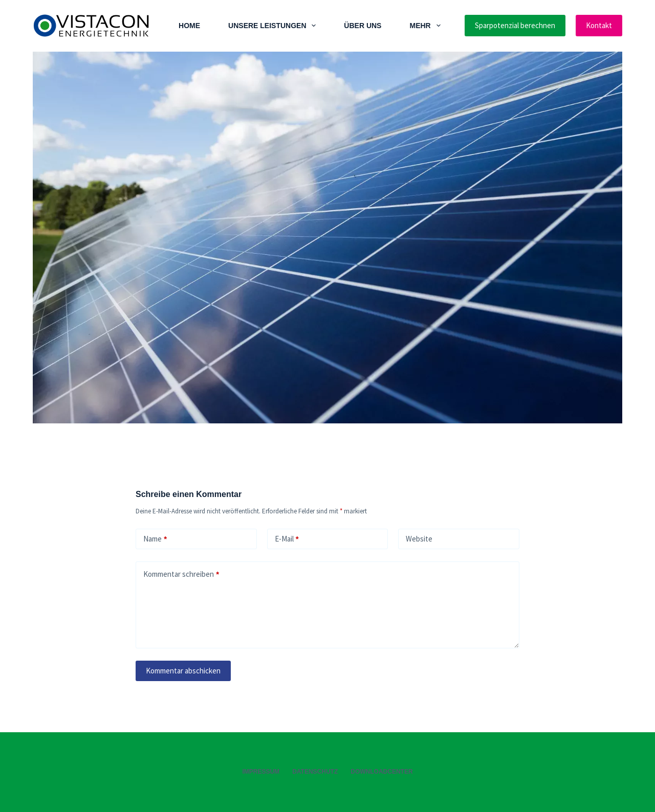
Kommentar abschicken (183, 671)
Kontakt (599, 25)
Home (189, 26)
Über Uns (363, 26)
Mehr (427, 26)
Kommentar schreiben (181, 574)
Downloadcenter (381, 772)
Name (155, 539)
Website (419, 539)
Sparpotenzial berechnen (515, 25)
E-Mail (287, 539)
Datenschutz (315, 772)
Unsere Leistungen (274, 26)
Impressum (261, 772)
